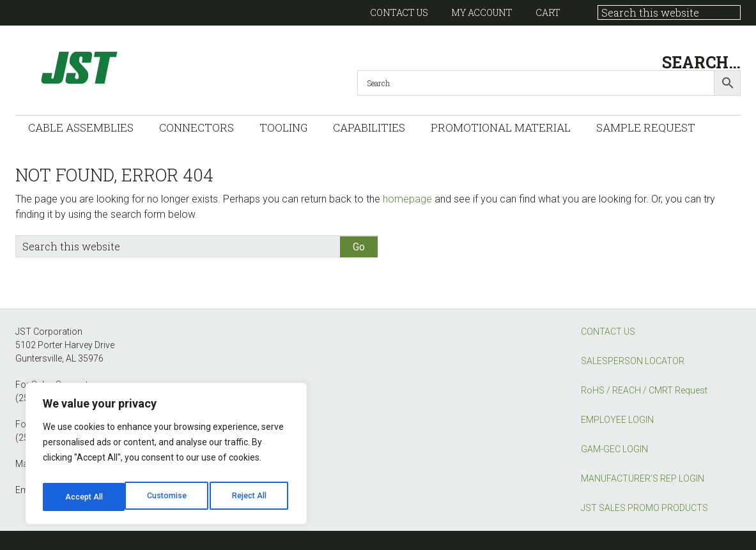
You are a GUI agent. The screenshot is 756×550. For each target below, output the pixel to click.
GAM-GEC (143, 67)
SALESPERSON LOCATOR (633, 361)
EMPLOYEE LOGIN (617, 420)
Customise (84, 497)
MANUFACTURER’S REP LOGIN (643, 478)
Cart (548, 12)
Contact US (399, 12)
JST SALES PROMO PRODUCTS (644, 508)
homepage (407, 199)
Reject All (168, 497)
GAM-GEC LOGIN (614, 449)
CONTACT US (608, 332)
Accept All (250, 497)
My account (482, 12)
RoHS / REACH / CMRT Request (644, 390)
